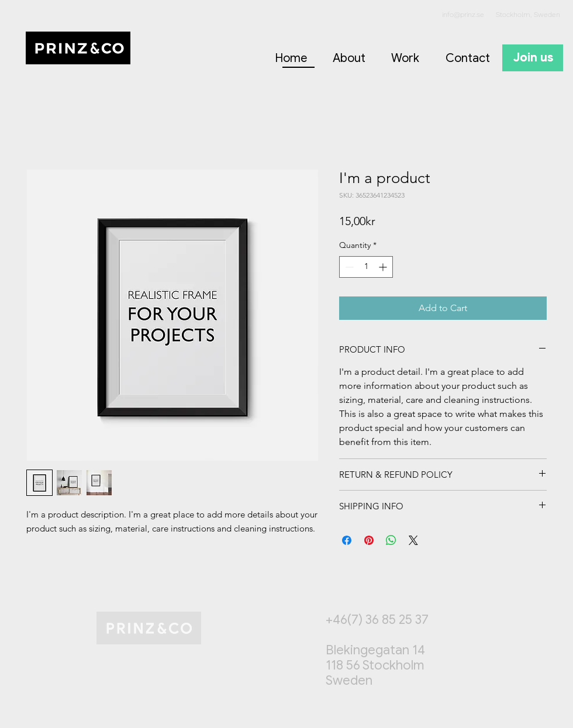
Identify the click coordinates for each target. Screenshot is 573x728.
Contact (468, 58)
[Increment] (384, 267)
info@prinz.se (463, 15)
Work (405, 58)
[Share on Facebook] (347, 540)
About (349, 58)
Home (291, 58)
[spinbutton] (366, 267)
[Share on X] (413, 540)
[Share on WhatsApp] (391, 540)
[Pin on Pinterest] (369, 540)
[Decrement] (348, 267)
